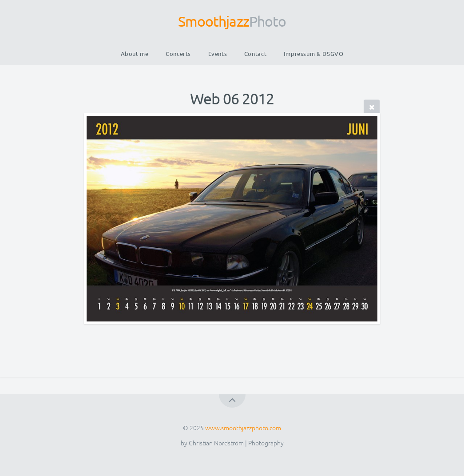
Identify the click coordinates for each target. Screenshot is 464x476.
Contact (255, 54)
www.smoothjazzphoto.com (243, 428)
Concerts (178, 54)
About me (135, 54)
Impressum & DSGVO (314, 54)
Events (218, 54)
